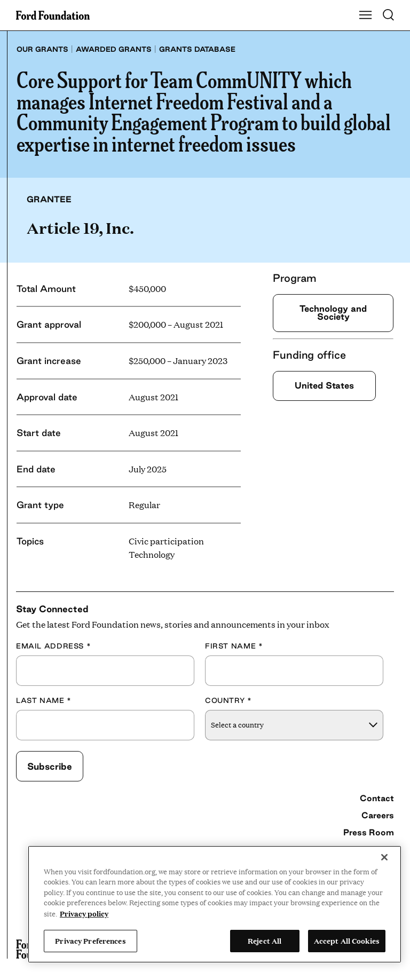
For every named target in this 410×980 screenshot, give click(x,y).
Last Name (44, 700)
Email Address (53, 646)
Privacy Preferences (90, 941)
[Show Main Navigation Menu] (366, 15)
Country (228, 700)
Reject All (265, 941)
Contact (377, 798)
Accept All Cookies (347, 941)
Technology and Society (333, 313)
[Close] (384, 857)
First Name (234, 646)
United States (324, 385)
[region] (215, 904)
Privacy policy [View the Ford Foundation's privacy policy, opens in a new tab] (84, 913)
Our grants (42, 49)
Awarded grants (114, 49)
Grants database (197, 49)
